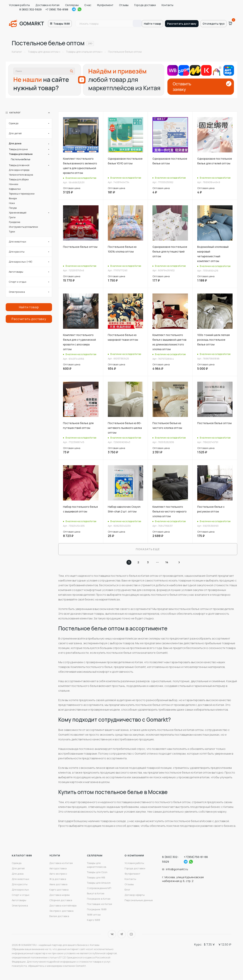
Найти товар (152, 24)
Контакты (167, 5)
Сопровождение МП (99, 888)
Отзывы (124, 5)
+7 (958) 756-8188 (57, 9)
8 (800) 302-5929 (30, 9)
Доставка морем (60, 895)
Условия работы (19, 5)
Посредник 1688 (97, 909)
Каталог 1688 (22, 855)
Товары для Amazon (99, 883)
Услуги (55, 855)
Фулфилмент (105, 5)
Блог (127, 890)
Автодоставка (58, 868)
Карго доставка (59, 890)
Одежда (17, 863)
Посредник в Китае (99, 899)
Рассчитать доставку (182, 24)
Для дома (18, 874)
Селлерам (72, 5)
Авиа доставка (58, 884)
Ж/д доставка (58, 879)
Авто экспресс (58, 874)
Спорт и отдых (21, 895)
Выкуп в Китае (96, 893)
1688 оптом (94, 915)
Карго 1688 (93, 920)
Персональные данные (139, 900)
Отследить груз (213, 24)
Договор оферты (135, 895)
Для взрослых (20, 890)
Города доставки (145, 5)
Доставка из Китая (47, 5)
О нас (88, 5)
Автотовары (19, 900)
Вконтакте (112, 934)
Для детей (18, 868)
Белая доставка (59, 916)
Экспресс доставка (61, 911)
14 (167, 562)
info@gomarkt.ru (177, 869)
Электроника (20, 905)
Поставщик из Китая (99, 904)
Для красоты (20, 884)
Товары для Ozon (97, 872)
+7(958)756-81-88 (196, 857)
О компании (134, 855)
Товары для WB (96, 877)
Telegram (74, 9)
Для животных (21, 879)
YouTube (131, 934)
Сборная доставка (61, 900)
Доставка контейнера (63, 905)
